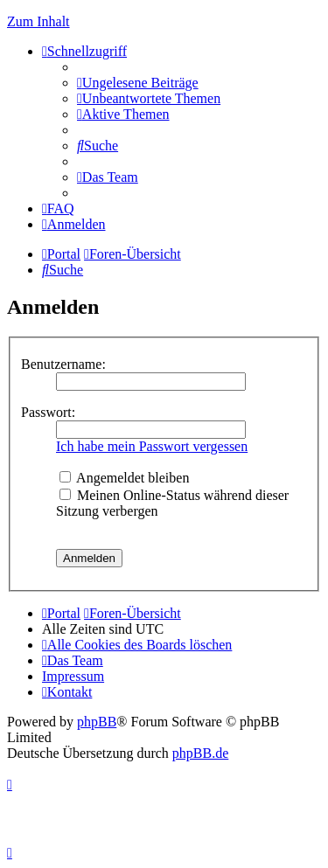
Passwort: (48, 412)
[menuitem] (138, 83)
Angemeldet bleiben (124, 478)
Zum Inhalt (38, 21)
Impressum (73, 676)
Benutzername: (63, 364)
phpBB (97, 722)
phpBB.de (200, 753)
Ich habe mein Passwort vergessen (152, 446)
